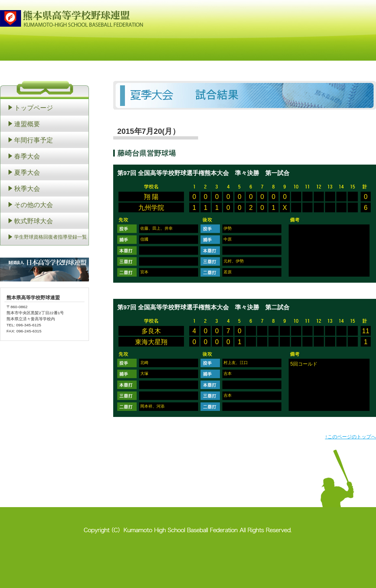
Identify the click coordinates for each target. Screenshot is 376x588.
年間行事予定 (34, 140)
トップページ (34, 108)
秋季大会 (27, 188)
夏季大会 (27, 172)
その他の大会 (34, 205)
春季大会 (27, 156)
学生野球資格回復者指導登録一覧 (51, 237)
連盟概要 (27, 124)
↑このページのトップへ (351, 437)
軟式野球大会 (34, 221)
